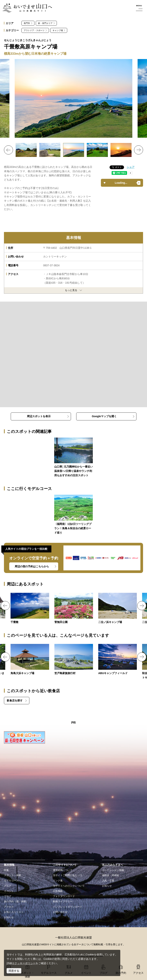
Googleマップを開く (104, 416)
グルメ (8, 886)
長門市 (27, 23)
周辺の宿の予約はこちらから (32, 566)
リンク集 (58, 881)
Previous (8, 150)
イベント (9, 891)
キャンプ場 (58, 30)
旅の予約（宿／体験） (16, 902)
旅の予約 (121, 973)
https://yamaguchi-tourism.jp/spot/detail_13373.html (30, 609)
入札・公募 (108, 881)
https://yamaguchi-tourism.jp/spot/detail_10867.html (30, 660)
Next (139, 150)
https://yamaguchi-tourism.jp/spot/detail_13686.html (74, 609)
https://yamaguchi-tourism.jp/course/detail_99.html (73, 515)
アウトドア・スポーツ (34, 30)
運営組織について (63, 870)
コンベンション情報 (113, 870)
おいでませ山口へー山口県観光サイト (25, 5)
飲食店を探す (15, 700)
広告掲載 (58, 891)
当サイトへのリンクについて (69, 886)
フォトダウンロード (64, 896)
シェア (131, 167)
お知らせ (9, 917)
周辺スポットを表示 (39, 416)
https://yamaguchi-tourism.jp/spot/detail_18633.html (118, 660)
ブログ (8, 896)
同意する (14, 971)
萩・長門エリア (45, 23)
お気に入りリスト (14, 912)
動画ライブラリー (63, 902)
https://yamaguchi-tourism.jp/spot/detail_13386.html (118, 609)
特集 (6, 870)
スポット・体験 (13, 875)
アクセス (9, 907)
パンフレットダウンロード (68, 907)
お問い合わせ (60, 912)
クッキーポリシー (25, 963)
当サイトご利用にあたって (68, 875)
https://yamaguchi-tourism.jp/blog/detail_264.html (73, 458)
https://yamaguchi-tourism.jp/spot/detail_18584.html (74, 660)
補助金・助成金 (111, 875)
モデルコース (11, 881)
